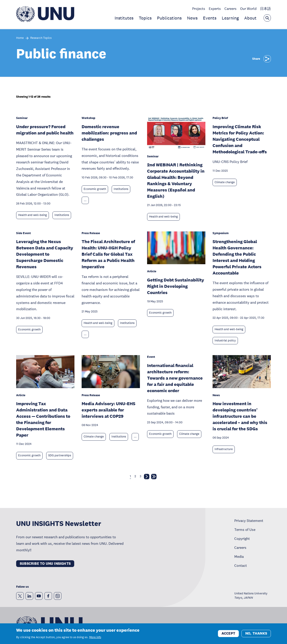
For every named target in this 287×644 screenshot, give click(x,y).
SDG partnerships (60, 455)
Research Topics (41, 38)
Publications (169, 18)
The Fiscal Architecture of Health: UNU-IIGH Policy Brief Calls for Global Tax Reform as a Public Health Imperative (108, 254)
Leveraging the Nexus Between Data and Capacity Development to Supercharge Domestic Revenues (45, 254)
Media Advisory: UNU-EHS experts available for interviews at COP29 (109, 410)
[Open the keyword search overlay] (267, 18)
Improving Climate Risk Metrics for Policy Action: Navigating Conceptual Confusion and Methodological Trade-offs (240, 139)
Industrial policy (225, 341)
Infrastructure (224, 449)
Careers (230, 9)
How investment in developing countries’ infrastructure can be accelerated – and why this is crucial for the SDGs (240, 416)
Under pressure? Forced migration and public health (45, 130)
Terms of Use (245, 530)
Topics (145, 18)
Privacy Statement (249, 521)
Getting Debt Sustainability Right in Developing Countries (176, 286)
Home (20, 38)
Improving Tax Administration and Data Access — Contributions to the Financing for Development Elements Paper (43, 419)
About (250, 18)
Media (239, 556)
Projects (199, 9)
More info (95, 637)
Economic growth (95, 189)
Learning (230, 18)
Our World (248, 9)
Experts (215, 9)
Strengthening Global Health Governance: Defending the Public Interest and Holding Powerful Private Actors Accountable (237, 257)
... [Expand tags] (85, 200)
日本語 (265, 9)
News (192, 18)
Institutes (124, 18)
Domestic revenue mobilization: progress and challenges (109, 133)
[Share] (267, 59)
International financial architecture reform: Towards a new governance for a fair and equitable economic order (175, 378)
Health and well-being (33, 215)
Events (210, 18)
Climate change (225, 182)
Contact (241, 565)
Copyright (242, 538)
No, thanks (256, 633)
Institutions (62, 215)
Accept (228, 633)
